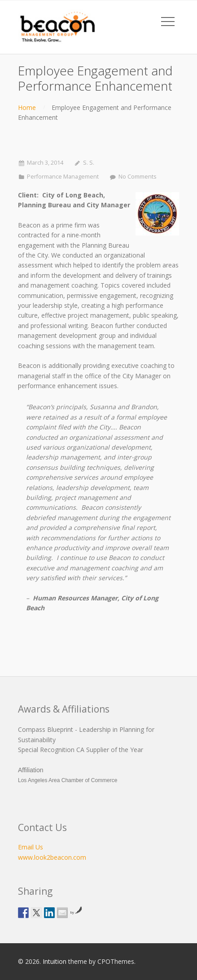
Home (27, 107)
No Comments (138, 177)
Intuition (55, 961)
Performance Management (63, 177)
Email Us (31, 847)
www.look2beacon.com (52, 857)
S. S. (89, 163)
